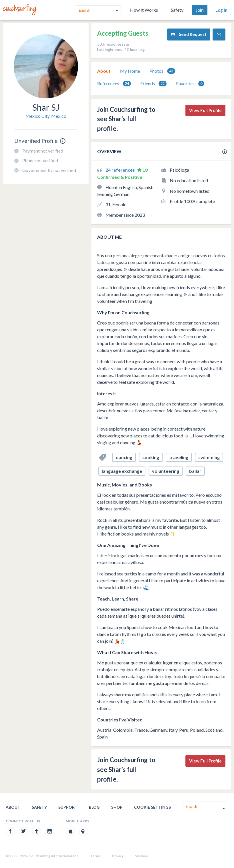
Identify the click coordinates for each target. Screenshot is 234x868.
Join (200, 10)
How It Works (144, 10)
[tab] (104, 71)
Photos (162, 71)
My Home (130, 71)
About (104, 71)
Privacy (118, 856)
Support (68, 807)
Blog (94, 807)
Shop (117, 807)
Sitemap (141, 856)
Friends (153, 84)
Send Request (189, 34)
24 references (121, 170)
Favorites (190, 84)
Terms (95, 856)
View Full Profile (205, 110)
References (114, 84)
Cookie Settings (152, 807)
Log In (221, 10)
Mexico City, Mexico (46, 116)
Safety (177, 10)
